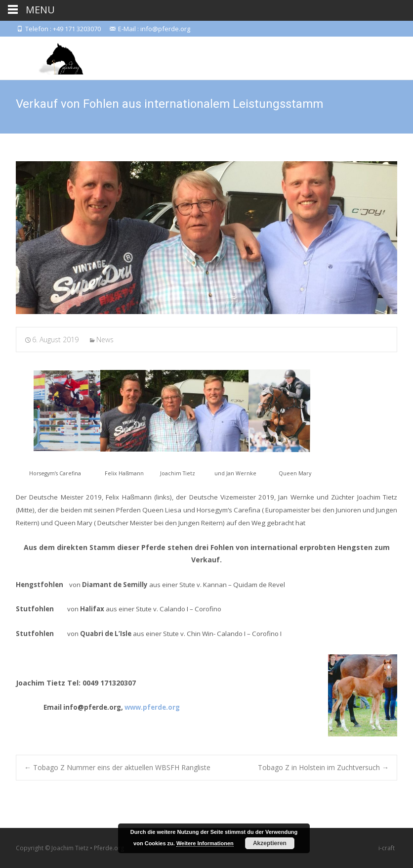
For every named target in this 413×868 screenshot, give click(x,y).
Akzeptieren (270, 843)
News (105, 340)
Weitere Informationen (205, 843)
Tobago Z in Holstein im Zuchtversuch (323, 767)
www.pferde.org (152, 707)
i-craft (387, 848)
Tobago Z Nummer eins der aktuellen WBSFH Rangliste (117, 767)
